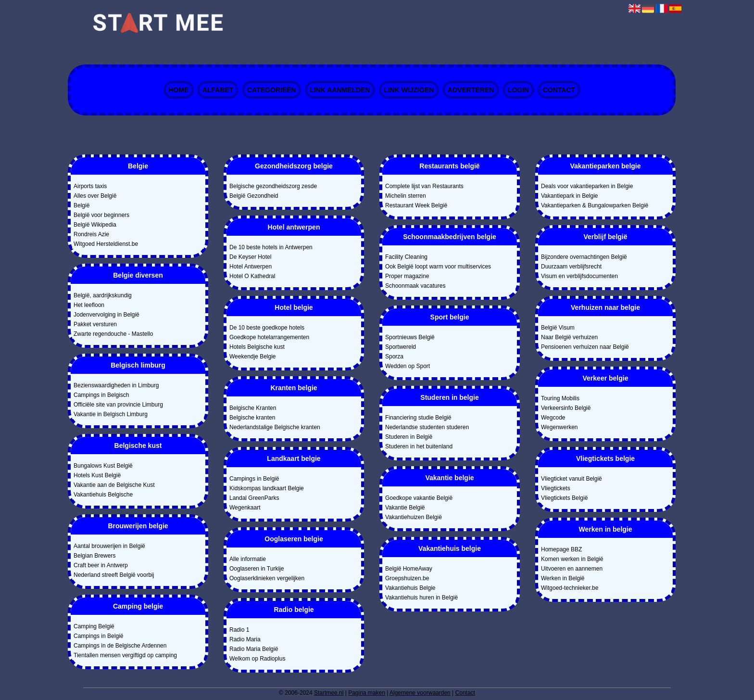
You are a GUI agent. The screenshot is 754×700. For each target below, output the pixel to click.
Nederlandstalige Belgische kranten (275, 427)
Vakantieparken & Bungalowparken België (595, 205)
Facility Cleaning (406, 257)
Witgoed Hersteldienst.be (106, 244)
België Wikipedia (95, 225)
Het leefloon (89, 305)
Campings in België (98, 636)
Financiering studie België (418, 418)
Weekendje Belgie (253, 356)
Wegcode (553, 418)
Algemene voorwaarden (420, 693)
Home (178, 90)
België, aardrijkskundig (103, 295)
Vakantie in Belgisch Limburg (111, 414)
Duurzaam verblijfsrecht (571, 267)
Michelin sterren (406, 196)
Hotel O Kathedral (252, 276)
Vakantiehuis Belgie (410, 588)
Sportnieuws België (410, 337)
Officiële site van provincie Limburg (118, 405)
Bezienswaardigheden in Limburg (116, 385)
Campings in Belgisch (101, 395)
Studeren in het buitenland (419, 446)
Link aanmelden (340, 90)
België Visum (558, 328)
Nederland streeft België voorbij (114, 575)
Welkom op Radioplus (258, 659)
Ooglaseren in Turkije (257, 569)
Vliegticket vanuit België (572, 479)
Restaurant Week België (416, 205)
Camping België (94, 626)
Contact (559, 90)
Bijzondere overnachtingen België (584, 257)
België (82, 205)
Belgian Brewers (94, 556)
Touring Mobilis (560, 398)
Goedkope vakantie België (419, 498)
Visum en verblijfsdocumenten (579, 276)
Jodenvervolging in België (107, 315)
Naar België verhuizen (569, 337)
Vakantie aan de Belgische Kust (114, 485)
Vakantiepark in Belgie (570, 196)
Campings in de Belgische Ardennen (120, 646)
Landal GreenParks (254, 498)
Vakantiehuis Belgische (103, 495)
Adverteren (471, 90)
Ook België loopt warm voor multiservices (438, 267)
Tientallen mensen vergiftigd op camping (125, 655)
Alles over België (95, 196)
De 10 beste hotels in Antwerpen (271, 247)
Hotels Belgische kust (257, 347)
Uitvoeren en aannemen (572, 569)
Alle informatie (248, 559)
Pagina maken (367, 693)
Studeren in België (409, 437)
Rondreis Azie (91, 234)
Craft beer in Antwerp (101, 565)
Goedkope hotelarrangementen (269, 337)
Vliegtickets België (564, 498)
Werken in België (563, 578)
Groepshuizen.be (407, 578)
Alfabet (218, 90)
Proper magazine (407, 276)
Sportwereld (401, 347)
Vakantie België (405, 508)
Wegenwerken (559, 427)
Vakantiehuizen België (414, 517)
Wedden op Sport (408, 366)
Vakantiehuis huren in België (421, 598)
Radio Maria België (254, 649)
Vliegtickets (556, 488)
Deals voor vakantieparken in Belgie (587, 186)
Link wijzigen (409, 90)
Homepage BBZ (561, 549)
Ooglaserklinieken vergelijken (267, 578)
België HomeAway (409, 569)
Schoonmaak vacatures (415, 286)
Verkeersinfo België (566, 408)
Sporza (394, 356)
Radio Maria (245, 639)
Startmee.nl (329, 693)
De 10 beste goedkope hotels (267, 328)
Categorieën (272, 90)
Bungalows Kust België (103, 466)
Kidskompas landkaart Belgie (267, 488)
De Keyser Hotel (250, 257)
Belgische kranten (252, 418)
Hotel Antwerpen (251, 267)
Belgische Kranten (253, 408)
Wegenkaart (245, 508)
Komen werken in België (572, 559)
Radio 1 (239, 630)
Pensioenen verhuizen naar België (585, 347)
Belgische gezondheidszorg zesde (273, 186)
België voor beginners (101, 215)
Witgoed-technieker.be (570, 588)
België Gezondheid (254, 196)
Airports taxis (90, 186)
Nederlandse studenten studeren (427, 427)
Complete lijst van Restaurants (424, 186)
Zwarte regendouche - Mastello (113, 334)
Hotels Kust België (97, 475)
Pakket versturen (95, 324)
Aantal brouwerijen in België (109, 546)
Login (518, 90)
